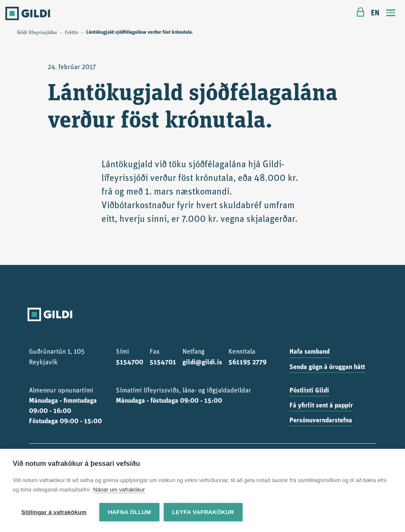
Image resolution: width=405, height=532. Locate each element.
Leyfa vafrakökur (203, 512)
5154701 (163, 363)
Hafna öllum (129, 512)
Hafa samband (310, 352)
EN (375, 13)
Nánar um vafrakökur (119, 490)
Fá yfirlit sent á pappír (321, 406)
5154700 (130, 363)
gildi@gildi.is (202, 363)
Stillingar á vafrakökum (54, 512)
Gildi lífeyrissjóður (37, 33)
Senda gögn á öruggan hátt (327, 367)
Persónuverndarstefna (321, 421)
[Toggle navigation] (391, 14)
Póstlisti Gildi (309, 391)
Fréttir (72, 33)
